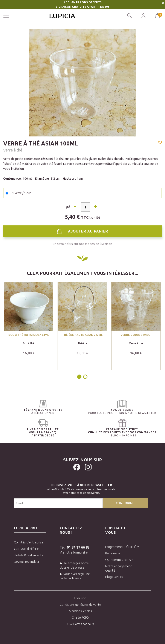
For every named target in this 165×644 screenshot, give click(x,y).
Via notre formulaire (74, 552)
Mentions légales (80, 611)
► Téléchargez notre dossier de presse (74, 565)
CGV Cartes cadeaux (80, 624)
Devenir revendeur (27, 562)
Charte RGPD (80, 618)
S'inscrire (125, 503)
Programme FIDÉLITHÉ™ (121, 547)
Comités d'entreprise (29, 542)
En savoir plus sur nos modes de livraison (83, 244)
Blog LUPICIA (114, 577)
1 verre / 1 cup (22, 193)
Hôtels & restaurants (29, 555)
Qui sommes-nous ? (119, 560)
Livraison (80, 598)
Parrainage (113, 553)
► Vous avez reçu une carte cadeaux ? (75, 576)
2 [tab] (85, 377)
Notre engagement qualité (119, 568)
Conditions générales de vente (80, 605)
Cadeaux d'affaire (26, 549)
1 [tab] (80, 377)
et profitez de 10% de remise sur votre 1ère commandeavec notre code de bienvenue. (81, 488)
